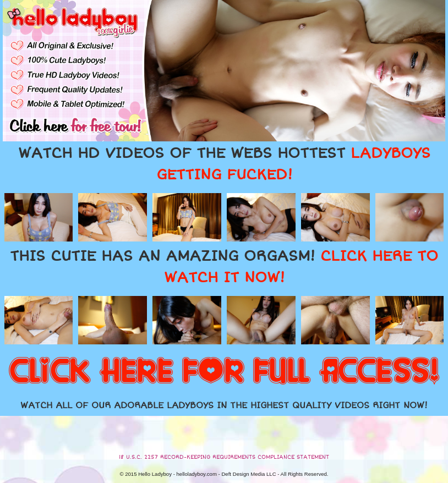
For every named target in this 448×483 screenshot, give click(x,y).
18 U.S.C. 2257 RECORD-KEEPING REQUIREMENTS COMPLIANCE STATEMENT (224, 457)
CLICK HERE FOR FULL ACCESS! (224, 372)
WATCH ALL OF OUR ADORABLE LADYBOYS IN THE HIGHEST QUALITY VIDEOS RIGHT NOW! (224, 405)
